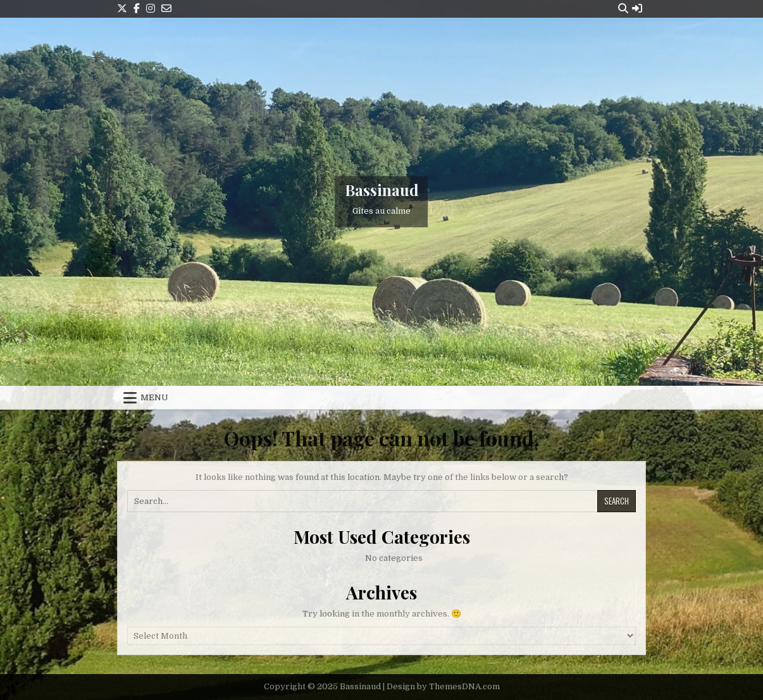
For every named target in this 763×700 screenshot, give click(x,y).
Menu (154, 397)
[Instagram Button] (151, 9)
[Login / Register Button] (637, 9)
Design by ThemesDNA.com (443, 686)
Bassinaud (382, 190)
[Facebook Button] (137, 9)
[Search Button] (623, 9)
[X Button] (122, 9)
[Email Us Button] (166, 9)
